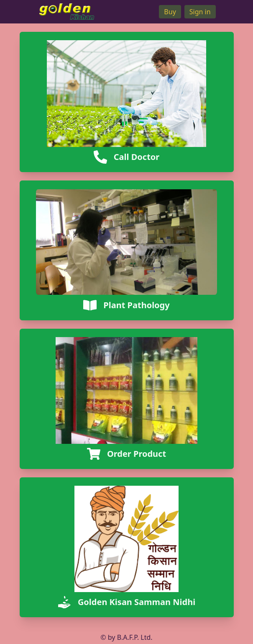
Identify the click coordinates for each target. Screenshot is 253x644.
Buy (170, 12)
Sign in (200, 12)
